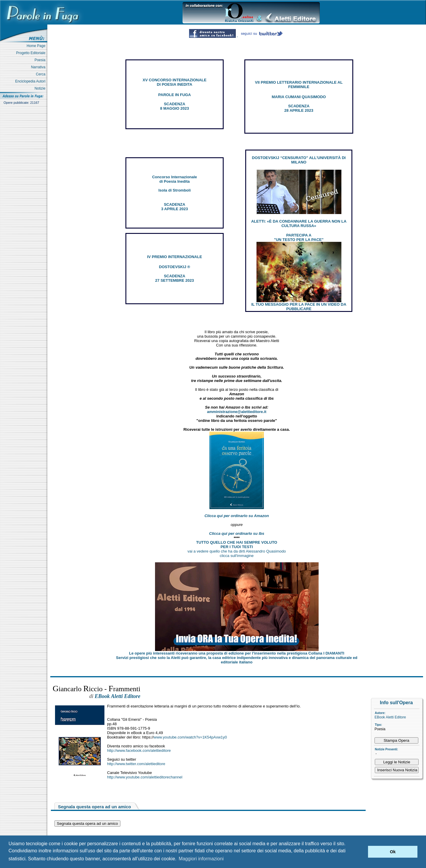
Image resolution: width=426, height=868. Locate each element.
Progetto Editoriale (32, 53)
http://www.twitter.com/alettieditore (136, 764)
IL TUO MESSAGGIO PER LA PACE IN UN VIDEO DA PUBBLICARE (299, 307)
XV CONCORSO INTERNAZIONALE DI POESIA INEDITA (175, 82)
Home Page (37, 46)
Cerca (42, 74)
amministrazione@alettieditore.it (237, 412)
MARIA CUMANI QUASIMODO (299, 97)
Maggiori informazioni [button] (201, 859)
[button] (362, 852)
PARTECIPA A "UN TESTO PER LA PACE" (299, 237)
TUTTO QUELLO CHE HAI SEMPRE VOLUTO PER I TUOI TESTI (237, 545)
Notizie (41, 88)
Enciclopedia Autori (31, 81)
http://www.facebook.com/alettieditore (139, 750)
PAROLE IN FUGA (175, 95)
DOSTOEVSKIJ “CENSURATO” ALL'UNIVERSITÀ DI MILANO (299, 160)
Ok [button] (393, 852)
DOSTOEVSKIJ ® (174, 267)
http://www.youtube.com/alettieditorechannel (145, 777)
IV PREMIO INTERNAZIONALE (175, 257)
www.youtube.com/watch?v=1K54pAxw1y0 (191, 737)
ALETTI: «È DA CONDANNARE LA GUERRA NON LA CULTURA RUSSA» (299, 224)
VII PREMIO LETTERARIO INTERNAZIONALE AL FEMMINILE (299, 85)
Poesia (41, 60)
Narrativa (39, 67)
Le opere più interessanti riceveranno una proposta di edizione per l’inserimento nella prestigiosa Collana (237, 653)
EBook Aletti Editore (390, 717)
